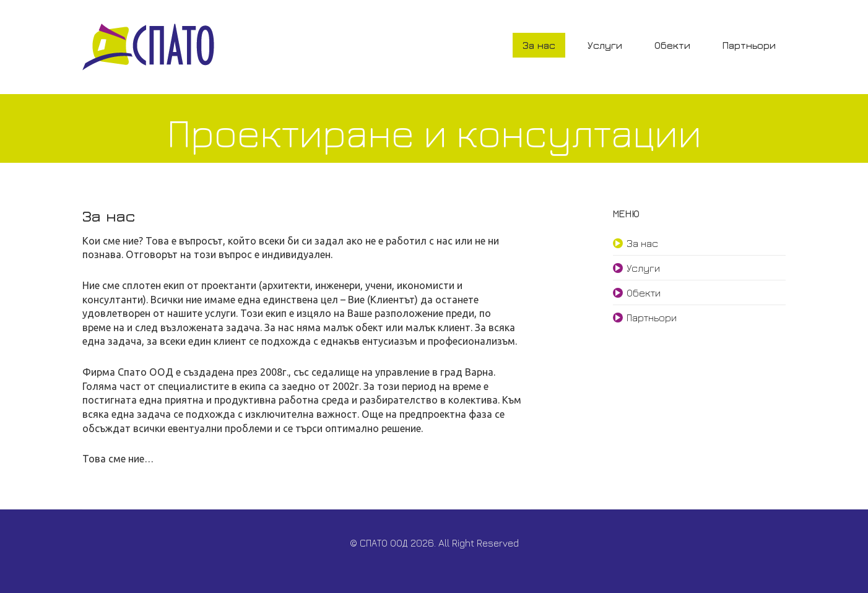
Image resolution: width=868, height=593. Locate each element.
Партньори (749, 45)
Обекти (672, 45)
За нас (539, 45)
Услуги (605, 45)
